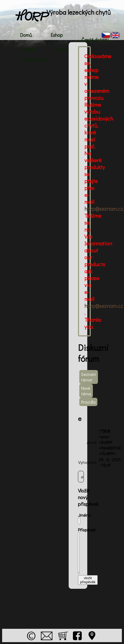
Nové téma (86, 391)
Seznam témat (89, 377)
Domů (26, 35)
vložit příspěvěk (88, 580)
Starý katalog (34, 59)
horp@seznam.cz (104, 209)
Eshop (57, 35)
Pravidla (88, 402)
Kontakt (28, 49)
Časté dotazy (95, 40)
